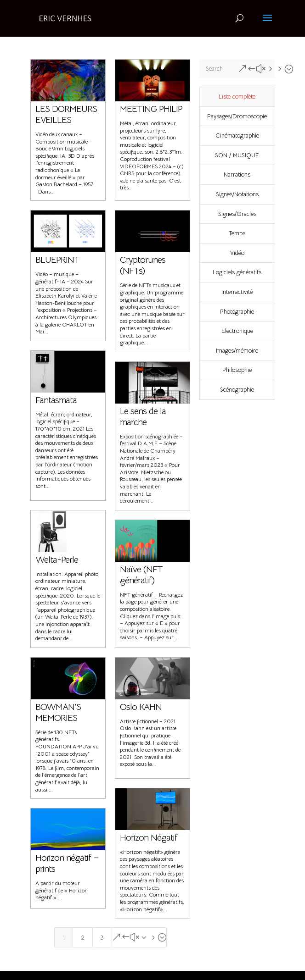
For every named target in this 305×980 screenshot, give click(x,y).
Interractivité (237, 292)
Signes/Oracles (237, 214)
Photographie (237, 312)
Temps (237, 233)
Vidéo (237, 253)
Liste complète (237, 97)
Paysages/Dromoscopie (237, 116)
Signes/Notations (237, 194)
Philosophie (237, 370)
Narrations (237, 174)
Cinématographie (237, 136)
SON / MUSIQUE (237, 155)
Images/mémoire (237, 351)
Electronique (237, 331)
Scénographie (237, 390)
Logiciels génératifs (237, 272)
